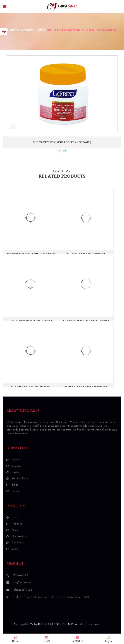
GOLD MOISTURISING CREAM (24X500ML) (86, 254)
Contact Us (77, 639)
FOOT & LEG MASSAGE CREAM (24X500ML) (31, 321)
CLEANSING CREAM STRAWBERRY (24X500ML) (86, 321)
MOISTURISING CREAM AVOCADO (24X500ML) (86, 387)
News (47, 639)
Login (108, 639)
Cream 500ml (33, 30)
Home (15, 30)
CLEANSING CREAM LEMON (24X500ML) (31, 387)
